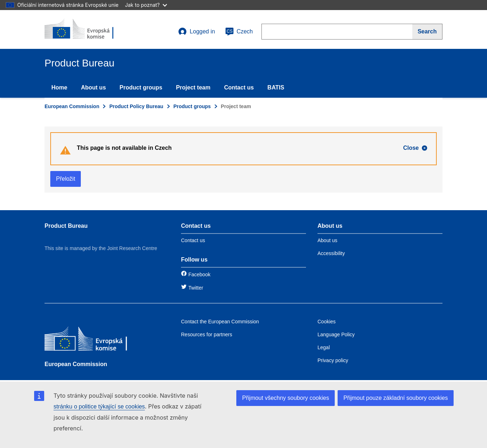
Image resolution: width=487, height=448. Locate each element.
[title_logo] (88, 29)
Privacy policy (333, 360)
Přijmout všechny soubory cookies (286, 398)
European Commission (72, 106)
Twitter (196, 288)
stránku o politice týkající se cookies (99, 407)
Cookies (327, 322)
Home (59, 87)
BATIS (276, 87)
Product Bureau (66, 226)
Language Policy (336, 334)
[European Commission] (97, 340)
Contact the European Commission (220, 322)
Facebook (199, 274)
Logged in (196, 32)
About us (93, 87)
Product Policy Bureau (136, 106)
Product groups (141, 87)
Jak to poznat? (146, 5)
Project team (193, 87)
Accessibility (331, 253)
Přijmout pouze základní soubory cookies (396, 398)
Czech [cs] (239, 32)
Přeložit (66, 179)
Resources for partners (207, 334)
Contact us (239, 87)
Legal (324, 347)
